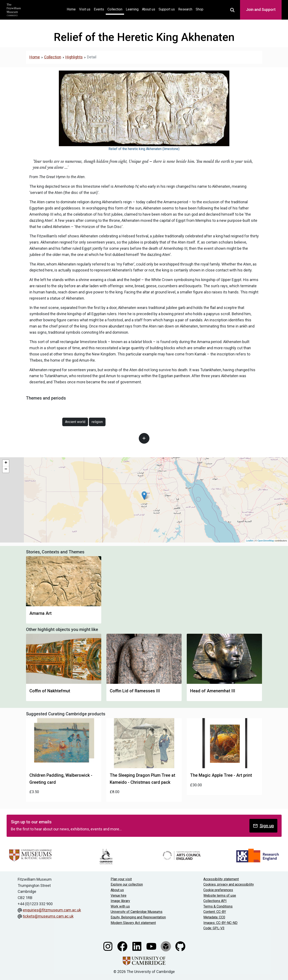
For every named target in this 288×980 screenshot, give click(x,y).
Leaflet (250, 541)
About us (149, 9)
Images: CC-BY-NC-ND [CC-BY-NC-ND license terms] (220, 923)
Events (99, 9)
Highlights (74, 57)
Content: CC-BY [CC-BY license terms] (215, 912)
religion (97, 422)
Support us (167, 9)
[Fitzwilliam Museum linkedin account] (137, 946)
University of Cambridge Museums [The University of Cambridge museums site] (137, 912)
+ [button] (6, 463)
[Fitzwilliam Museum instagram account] (108, 946)
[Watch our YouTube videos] (152, 946)
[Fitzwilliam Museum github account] (180, 946)
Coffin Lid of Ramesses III (135, 691)
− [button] (6, 469)
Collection (115, 9)
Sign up (263, 826)
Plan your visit (121, 879)
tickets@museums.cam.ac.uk (48, 916)
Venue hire (119, 896)
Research (185, 9)
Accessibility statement (221, 879)
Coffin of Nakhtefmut (50, 691)
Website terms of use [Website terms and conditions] (220, 896)
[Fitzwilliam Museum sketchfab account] (166, 946)
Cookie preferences (218, 890)
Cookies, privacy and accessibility (229, 884)
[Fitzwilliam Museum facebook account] (123, 946)
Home (72, 9)
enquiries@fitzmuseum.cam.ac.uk (52, 910)
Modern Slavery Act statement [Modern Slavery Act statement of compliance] (133, 923)
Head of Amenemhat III (213, 691)
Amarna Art (41, 613)
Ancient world (75, 422)
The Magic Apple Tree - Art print (221, 775)
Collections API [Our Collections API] (215, 901)
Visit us (85, 9)
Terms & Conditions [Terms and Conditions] (218, 906)
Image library (120, 901)
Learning (132, 9)
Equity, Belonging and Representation (138, 917)
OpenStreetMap (266, 541)
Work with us (120, 906)
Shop (200, 9)
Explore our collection (127, 884)
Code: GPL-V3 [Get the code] (214, 928)
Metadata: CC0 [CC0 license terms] (214, 917)
